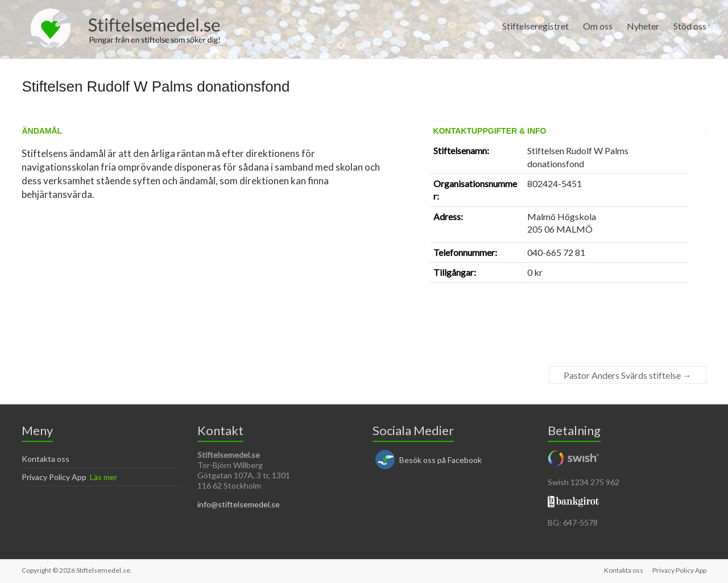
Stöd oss (690, 26)
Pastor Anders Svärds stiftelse (628, 375)
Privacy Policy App (54, 477)
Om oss (598, 26)
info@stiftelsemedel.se (239, 504)
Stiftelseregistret (535, 26)
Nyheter (643, 26)
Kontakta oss (45, 459)
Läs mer (104, 477)
